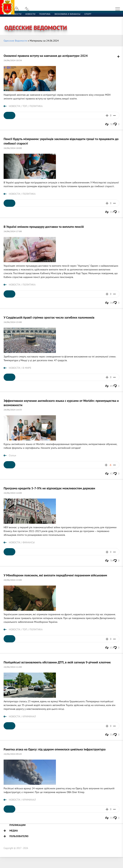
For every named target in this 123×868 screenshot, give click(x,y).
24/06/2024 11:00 (13, 667)
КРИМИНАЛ (29, 716)
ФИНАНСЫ (29, 542)
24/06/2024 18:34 (13, 60)
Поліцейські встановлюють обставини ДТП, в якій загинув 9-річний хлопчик (57, 662)
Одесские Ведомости (15, 41)
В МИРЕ (27, 368)
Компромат (45, 18)
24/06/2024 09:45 (13, 754)
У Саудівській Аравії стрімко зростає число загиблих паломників (49, 317)
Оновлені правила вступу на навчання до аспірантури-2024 (46, 56)
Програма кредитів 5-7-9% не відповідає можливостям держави (49, 488)
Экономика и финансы (67, 14)
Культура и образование (20, 18)
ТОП (25, 106)
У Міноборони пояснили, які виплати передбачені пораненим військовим (55, 575)
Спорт (88, 14)
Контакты (81, 18)
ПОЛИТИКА (36, 106)
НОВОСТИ (15, 106)
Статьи (12, 455)
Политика (45, 14)
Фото (69, 18)
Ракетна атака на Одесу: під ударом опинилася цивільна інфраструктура (55, 749)
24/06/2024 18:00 (13, 148)
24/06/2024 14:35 (13, 410)
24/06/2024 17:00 (13, 231)
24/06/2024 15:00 (13, 322)
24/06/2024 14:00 (13, 493)
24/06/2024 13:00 (13, 580)
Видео (59, 18)
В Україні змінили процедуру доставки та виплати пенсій (44, 227)
